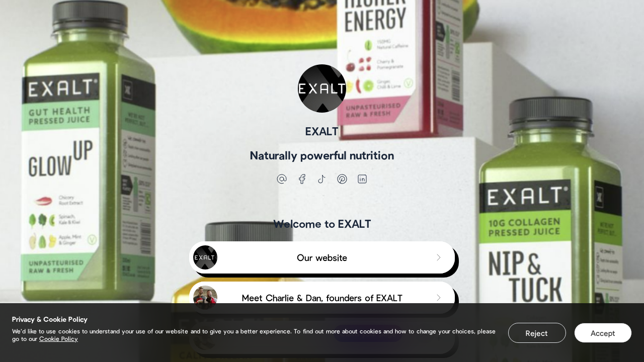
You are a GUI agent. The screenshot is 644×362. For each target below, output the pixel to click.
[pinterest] (342, 179)
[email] (282, 179)
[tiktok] (322, 179)
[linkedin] (362, 179)
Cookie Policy (59, 338)
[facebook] (302, 179)
